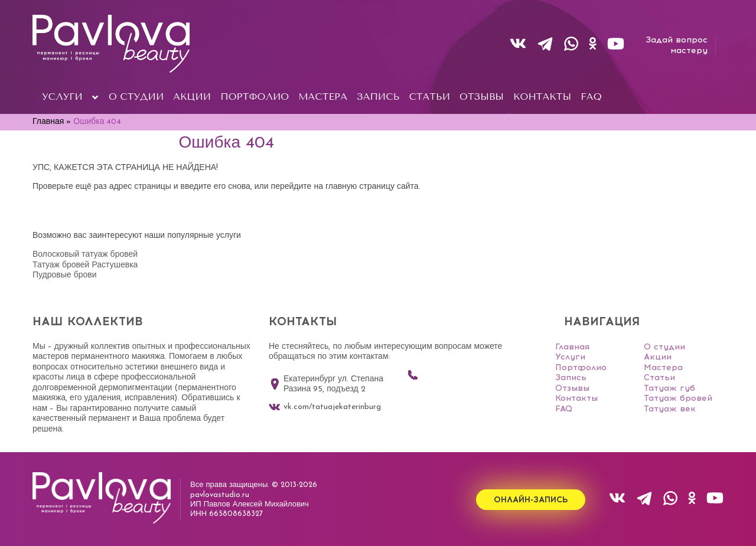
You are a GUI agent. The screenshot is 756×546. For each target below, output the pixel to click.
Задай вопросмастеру (677, 45)
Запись (571, 377)
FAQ (564, 409)
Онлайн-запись (531, 500)
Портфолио (581, 367)
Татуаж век (670, 409)
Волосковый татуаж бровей (85, 255)
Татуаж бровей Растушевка (85, 265)
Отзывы (572, 388)
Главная (572, 347)
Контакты (576, 398)
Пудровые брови (64, 275)
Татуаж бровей (678, 398)
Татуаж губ (669, 388)
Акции (658, 357)
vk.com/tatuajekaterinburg (325, 407)
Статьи (659, 377)
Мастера (663, 367)
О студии (664, 347)
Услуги (570, 357)
